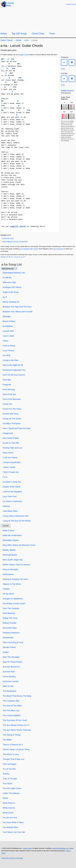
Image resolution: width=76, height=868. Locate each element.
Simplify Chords (24, 55)
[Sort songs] (9, 269)
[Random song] (71, 4)
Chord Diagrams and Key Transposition (15, 241)
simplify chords (18, 226)
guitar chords (27, 848)
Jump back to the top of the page (12, 858)
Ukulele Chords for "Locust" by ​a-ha (12, 257)
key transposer (58, 249)
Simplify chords (66, 91)
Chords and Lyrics (8, 238)
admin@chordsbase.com (61, 848)
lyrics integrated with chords (28, 249)
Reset (63, 69)
